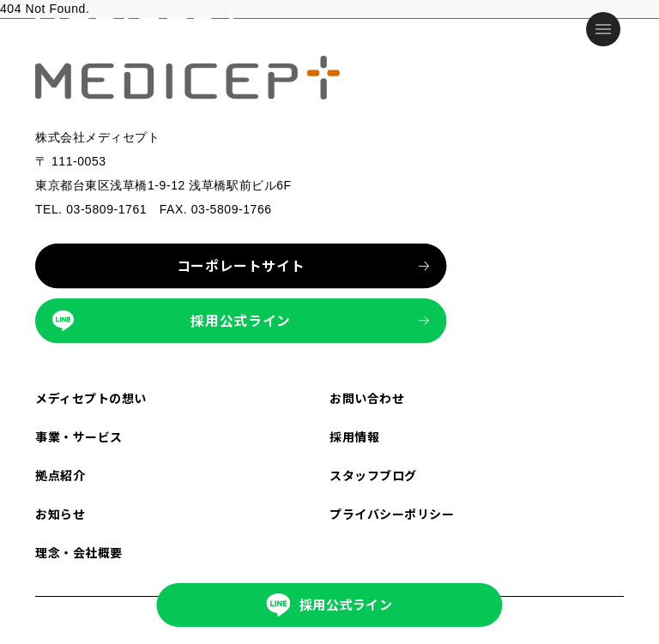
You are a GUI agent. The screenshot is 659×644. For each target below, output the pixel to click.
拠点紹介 (60, 475)
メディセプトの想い (91, 398)
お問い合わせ (367, 398)
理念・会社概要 (79, 552)
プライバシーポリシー (392, 514)
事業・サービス (79, 436)
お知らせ (60, 514)
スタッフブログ (373, 475)
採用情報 (354, 436)
